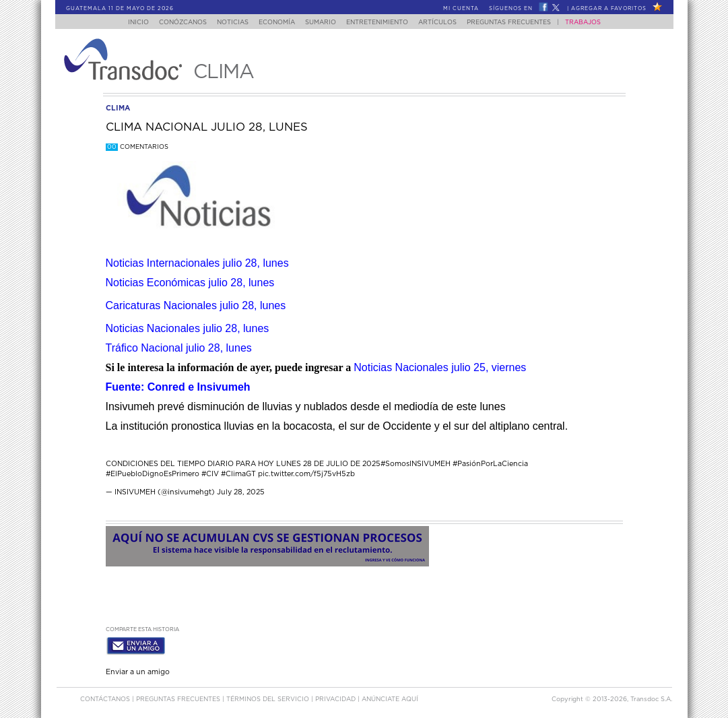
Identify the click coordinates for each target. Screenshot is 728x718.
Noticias (225, 23)
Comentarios (137, 147)
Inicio (125, 23)
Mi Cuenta (461, 9)
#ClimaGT (238, 474)
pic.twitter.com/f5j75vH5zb (306, 474)
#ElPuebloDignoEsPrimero (153, 474)
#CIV (210, 474)
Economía (273, 23)
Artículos (446, 23)
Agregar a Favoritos (609, 9)
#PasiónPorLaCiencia (490, 464)
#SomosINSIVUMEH (416, 464)
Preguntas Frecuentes (522, 23)
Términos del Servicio (269, 697)
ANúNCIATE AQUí (390, 697)
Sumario (321, 23)
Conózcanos (171, 23)
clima (118, 108)
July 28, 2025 (241, 492)
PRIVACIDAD (336, 697)
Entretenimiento (382, 23)
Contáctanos (106, 697)
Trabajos (596, 23)
